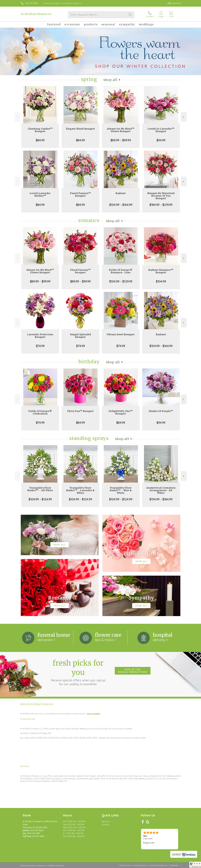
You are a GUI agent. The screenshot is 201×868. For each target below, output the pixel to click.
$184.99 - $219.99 (161, 205)
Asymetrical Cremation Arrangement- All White (161, 490)
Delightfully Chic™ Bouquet (121, 412)
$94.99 (161, 140)
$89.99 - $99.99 (121, 140)
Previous (17, 117)
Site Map (174, 865)
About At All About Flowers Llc (37, 704)
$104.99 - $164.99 (121, 205)
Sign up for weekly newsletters (133, 671)
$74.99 (40, 346)
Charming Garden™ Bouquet (40, 130)
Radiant (121, 193)
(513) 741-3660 (32, 3)
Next (184, 117)
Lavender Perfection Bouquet (40, 336)
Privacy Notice (140, 865)
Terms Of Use (125, 865)
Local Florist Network (158, 865)
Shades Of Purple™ (161, 411)
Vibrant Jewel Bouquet (121, 334)
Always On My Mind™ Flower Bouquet (121, 130)
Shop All (110, 80)
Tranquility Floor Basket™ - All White (40, 489)
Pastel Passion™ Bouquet (81, 195)
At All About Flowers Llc (36, 14)
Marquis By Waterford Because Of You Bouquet (161, 196)
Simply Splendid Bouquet (81, 336)
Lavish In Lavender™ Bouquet (161, 130)
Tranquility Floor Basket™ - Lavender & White (80, 490)
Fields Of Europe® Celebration (40, 412)
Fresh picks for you (78, 672)
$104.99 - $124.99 (40, 499)
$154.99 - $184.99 (161, 499)
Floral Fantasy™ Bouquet (81, 271)
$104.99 (161, 281)
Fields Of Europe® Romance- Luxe (121, 271)
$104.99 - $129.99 (121, 281)
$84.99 (40, 140)
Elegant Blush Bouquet (81, 129)
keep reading (93, 714)
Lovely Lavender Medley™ (40, 195)
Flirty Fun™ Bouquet (81, 411)
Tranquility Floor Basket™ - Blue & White (121, 490)
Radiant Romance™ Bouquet (161, 271)
